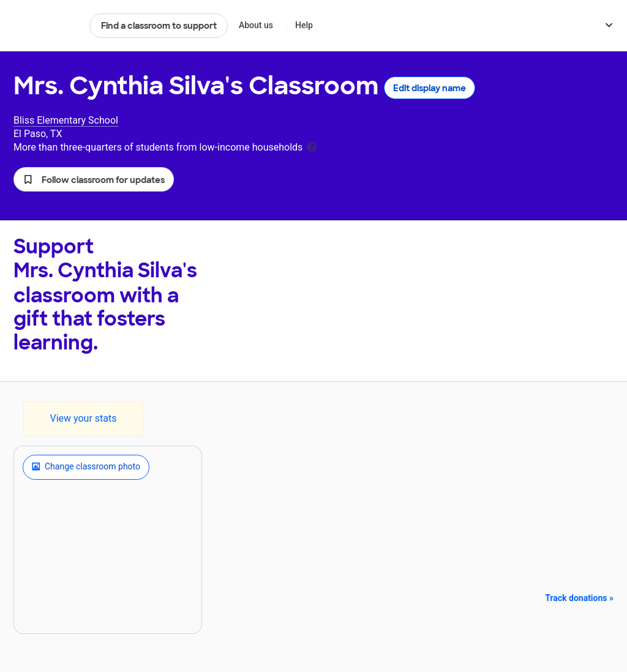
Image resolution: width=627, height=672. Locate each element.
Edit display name (430, 88)
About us (256, 25)
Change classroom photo (86, 467)
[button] (94, 179)
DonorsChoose (46, 26)
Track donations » (579, 598)
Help (304, 25)
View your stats (83, 418)
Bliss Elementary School (66, 120)
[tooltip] (312, 146)
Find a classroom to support (159, 26)
